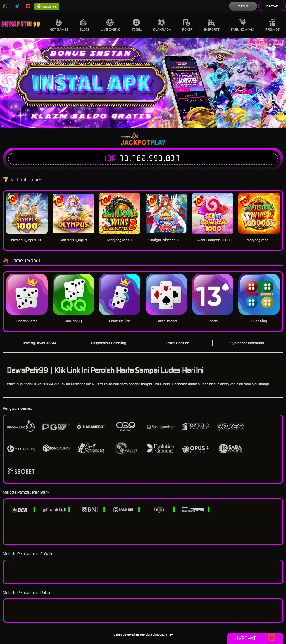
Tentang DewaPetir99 (39, 343)
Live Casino (110, 25)
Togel (137, 25)
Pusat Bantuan (178, 343)
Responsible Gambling (109, 343)
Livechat (255, 638)
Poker (188, 25)
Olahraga (162, 25)
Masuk (243, 6)
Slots (85, 25)
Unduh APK (47, 7)
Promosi (273, 25)
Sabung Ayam (242, 25)
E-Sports (212, 25)
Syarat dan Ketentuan (247, 343)
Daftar (272, 6)
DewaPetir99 (131, 635)
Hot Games (59, 25)
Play (158, 143)
